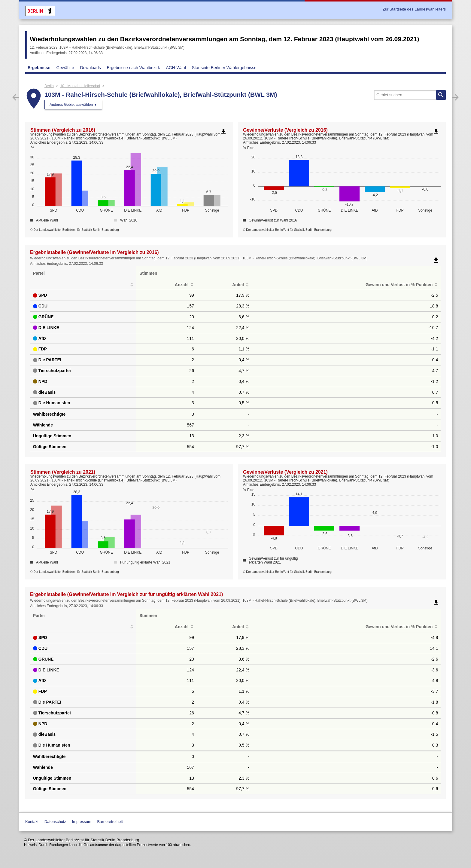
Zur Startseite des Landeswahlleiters (414, 9)
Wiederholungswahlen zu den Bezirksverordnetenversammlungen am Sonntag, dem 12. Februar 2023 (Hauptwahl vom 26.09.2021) (224, 39)
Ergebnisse (39, 68)
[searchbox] (410, 95)
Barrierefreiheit (110, 822)
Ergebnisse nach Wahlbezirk (134, 68)
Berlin (49, 86)
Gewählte (65, 68)
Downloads (90, 68)
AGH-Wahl (176, 68)
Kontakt (32, 822)
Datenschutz (55, 822)
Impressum (82, 822)
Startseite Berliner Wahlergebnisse (224, 68)
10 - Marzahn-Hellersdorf (80, 86)
